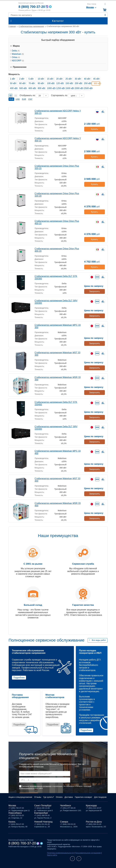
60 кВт (22, 83)
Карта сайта (52, 855)
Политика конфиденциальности (60, 853)
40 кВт (87, 79)
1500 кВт (69, 88)
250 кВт (87, 83)
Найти (105, 15)
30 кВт (78, 79)
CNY (30, 99)
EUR (24, 99)
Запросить (95, 291)
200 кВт (78, 83)
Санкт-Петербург (43, 806)
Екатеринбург (41, 813)
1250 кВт (60, 88)
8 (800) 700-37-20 (32, 7)
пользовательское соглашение (41, 786)
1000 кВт (50, 88)
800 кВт (41, 88)
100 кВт (50, 83)
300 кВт (97, 83)
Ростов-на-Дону (94, 822)
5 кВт (31, 79)
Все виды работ (99, 640)
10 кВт (41, 79)
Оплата (59, 797)
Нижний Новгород (43, 822)
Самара (64, 822)
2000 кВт (78, 88)
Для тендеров (100, 797)
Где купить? (49, 797)
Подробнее (19, 678)
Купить (94, 129)
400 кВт (13, 88)
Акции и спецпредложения (20, 797)
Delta (16, 51)
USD (18, 99)
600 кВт (32, 88)
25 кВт (69, 79)
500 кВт (23, 88)
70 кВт (32, 83)
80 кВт (41, 83)
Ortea (16, 57)
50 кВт (13, 83)
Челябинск (66, 806)
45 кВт (96, 79)
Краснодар (91, 806)
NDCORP (18, 61)
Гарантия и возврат (84, 797)
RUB (11, 99)
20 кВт (59, 79)
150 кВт (69, 83)
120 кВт (60, 83)
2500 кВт (87, 88)
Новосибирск (15, 813)
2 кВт (22, 79)
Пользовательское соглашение (88, 853)
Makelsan (18, 54)
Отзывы (38, 797)
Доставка (69, 797)
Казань (12, 822)
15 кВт (50, 79)
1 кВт (13, 79)
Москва (12, 806)
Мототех (12, 7)
